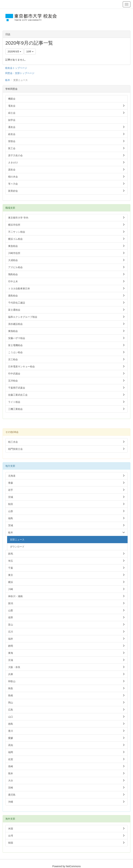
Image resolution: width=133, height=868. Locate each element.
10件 (30, 52)
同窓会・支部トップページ (20, 73)
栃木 (8, 80)
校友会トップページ (16, 68)
